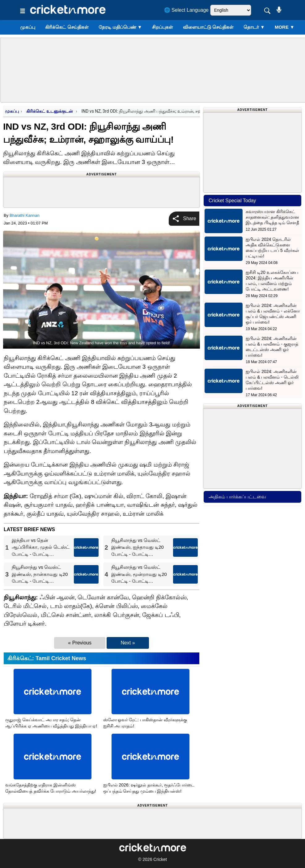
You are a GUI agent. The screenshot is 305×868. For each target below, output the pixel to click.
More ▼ (285, 27)
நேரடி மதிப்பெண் (120, 27)
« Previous (80, 643)
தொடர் (254, 27)
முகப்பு (28, 27)
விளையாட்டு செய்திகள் (208, 27)
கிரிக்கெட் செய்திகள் (67, 27)
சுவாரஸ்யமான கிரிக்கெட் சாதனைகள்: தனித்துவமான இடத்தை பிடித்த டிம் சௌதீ (272, 217)
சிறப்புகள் (163, 27)
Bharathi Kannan (25, 215)
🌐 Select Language (186, 10)
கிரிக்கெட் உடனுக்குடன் (50, 111)
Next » (128, 643)
